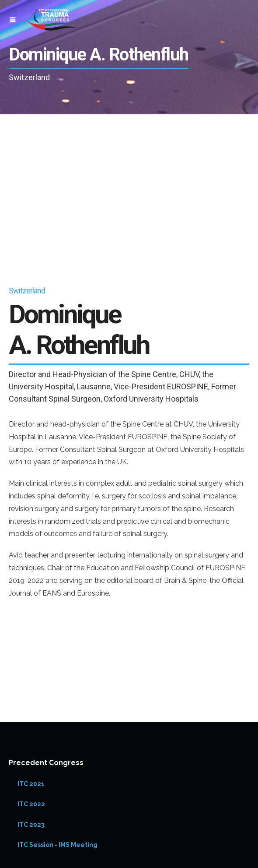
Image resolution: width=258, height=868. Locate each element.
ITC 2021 (31, 784)
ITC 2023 (31, 825)
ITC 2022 (31, 804)
